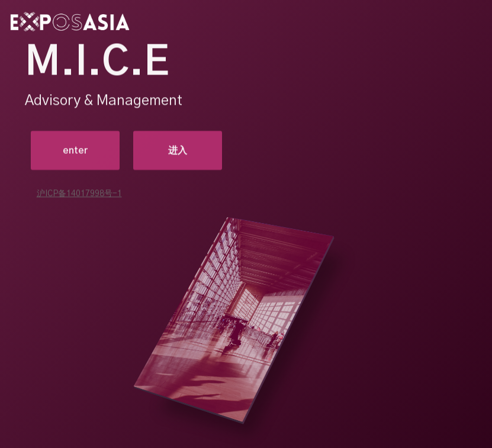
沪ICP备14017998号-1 (79, 194)
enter (75, 151)
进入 (178, 151)
